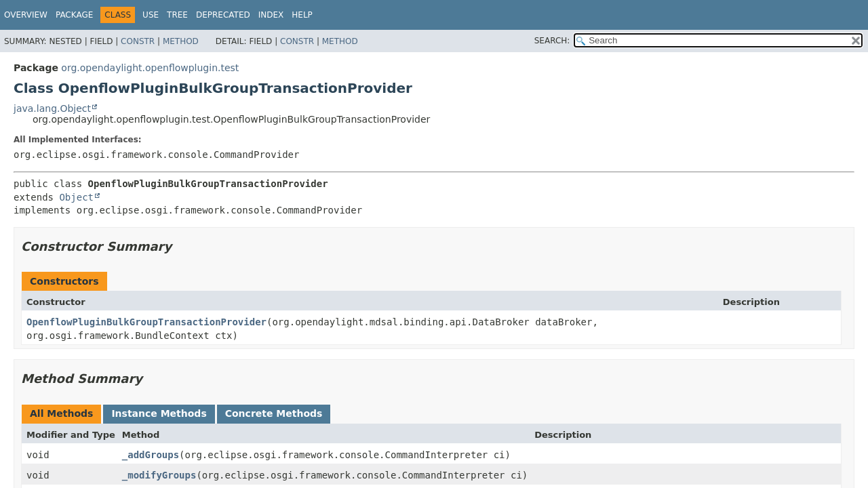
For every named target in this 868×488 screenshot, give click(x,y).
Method (181, 41)
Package (74, 15)
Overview (26, 15)
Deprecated (223, 15)
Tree (177, 15)
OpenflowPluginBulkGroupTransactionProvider (146, 322)
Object (76, 197)
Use (151, 15)
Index (271, 15)
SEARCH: (552, 41)
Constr (138, 41)
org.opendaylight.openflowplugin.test (150, 68)
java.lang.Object (52, 108)
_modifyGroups (159, 475)
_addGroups (151, 455)
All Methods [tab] (61, 413)
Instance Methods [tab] (159, 413)
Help (302, 15)
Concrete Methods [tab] (274, 413)
